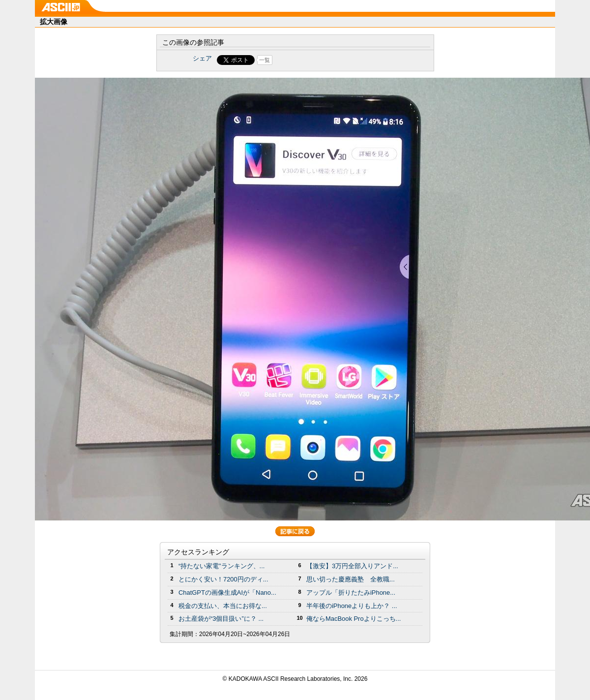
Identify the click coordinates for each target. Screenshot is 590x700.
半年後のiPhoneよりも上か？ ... (352, 606)
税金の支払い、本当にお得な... (223, 606)
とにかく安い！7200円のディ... (223, 579)
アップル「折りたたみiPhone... (351, 593)
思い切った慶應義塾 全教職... (351, 579)
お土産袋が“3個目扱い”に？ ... (221, 619)
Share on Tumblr (332, 60)
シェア (202, 58)
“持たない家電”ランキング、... (221, 566)
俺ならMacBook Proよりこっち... (354, 619)
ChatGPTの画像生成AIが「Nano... (227, 593)
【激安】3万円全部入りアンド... (352, 566)
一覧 (265, 60)
